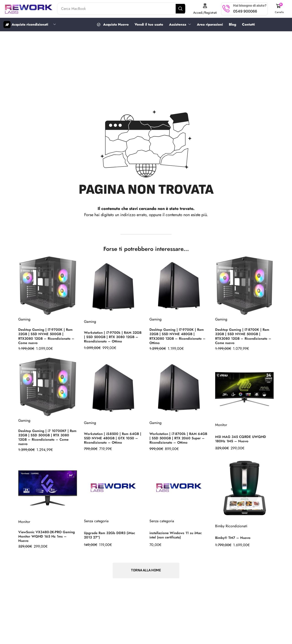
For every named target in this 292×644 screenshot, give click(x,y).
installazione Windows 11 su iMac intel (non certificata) (177, 535)
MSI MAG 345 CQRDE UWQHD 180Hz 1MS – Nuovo (242, 439)
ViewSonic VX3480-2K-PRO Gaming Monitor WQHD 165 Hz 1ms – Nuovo (45, 536)
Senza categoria (96, 521)
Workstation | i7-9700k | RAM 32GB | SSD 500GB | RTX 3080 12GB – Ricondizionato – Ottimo (111, 337)
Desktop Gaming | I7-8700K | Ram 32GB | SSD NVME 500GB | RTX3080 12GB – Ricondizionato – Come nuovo (244, 336)
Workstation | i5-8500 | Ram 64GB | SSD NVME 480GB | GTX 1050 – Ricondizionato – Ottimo (113, 438)
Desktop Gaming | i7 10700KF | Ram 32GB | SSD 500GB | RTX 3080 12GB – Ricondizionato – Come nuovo (45, 437)
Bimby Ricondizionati (231, 526)
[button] (280, 9)
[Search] (184, 9)
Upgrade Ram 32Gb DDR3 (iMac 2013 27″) (111, 535)
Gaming (24, 319)
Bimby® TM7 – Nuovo (234, 537)
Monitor (221, 425)
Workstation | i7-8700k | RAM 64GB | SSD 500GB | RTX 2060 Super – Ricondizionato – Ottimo (177, 438)
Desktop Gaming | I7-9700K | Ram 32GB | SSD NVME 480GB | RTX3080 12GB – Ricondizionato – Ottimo (178, 336)
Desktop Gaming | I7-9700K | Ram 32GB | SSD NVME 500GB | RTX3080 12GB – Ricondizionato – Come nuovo (47, 336)
